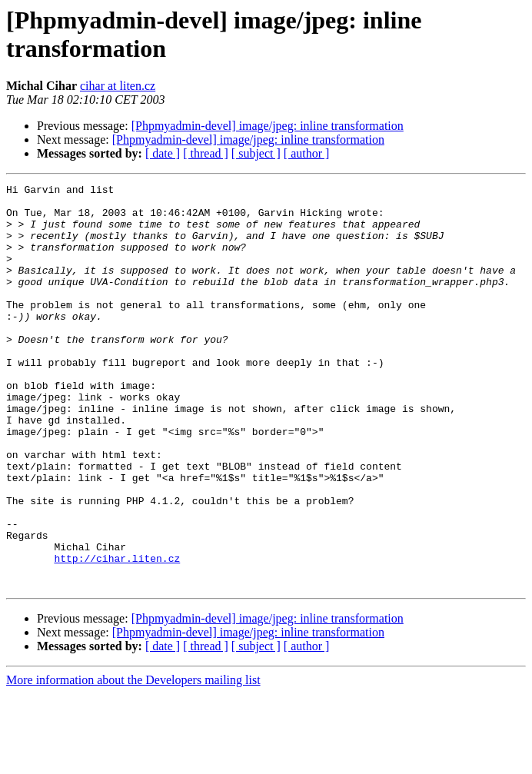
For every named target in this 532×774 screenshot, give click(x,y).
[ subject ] (256, 153)
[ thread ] (206, 153)
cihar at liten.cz (118, 86)
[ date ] (163, 153)
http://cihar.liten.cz (117, 634)
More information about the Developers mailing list (133, 761)
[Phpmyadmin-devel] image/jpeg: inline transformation (268, 126)
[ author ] (307, 153)
